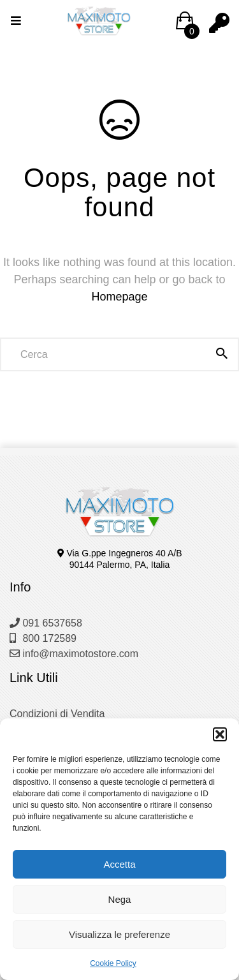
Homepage (119, 297)
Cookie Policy (113, 963)
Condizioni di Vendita (57, 714)
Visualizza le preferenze (119, 934)
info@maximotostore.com (74, 654)
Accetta (119, 864)
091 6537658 (46, 623)
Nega (120, 899)
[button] (220, 734)
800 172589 (43, 638)
